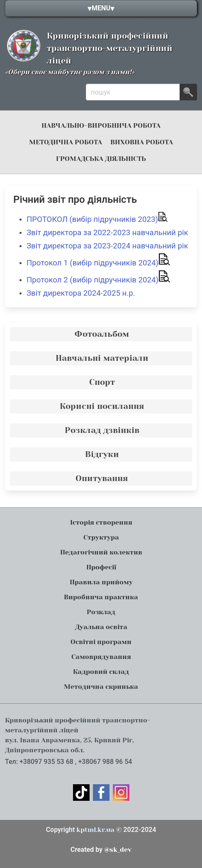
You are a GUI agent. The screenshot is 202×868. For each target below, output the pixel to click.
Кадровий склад (101, 672)
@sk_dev (101, 850)
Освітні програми (101, 642)
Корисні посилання (102, 406)
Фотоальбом (102, 334)
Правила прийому (101, 582)
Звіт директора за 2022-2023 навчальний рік (107, 233)
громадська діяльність (101, 159)
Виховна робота (142, 142)
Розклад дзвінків (102, 430)
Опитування (102, 478)
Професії (101, 567)
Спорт (102, 382)
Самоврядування (101, 657)
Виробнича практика (101, 597)
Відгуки (102, 454)
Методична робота (66, 142)
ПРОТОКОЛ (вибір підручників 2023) (97, 219)
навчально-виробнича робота (101, 125)
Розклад (101, 612)
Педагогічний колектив (101, 552)
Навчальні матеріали (102, 358)
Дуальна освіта (101, 627)
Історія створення (101, 522)
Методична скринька (101, 687)
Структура (101, 537)
